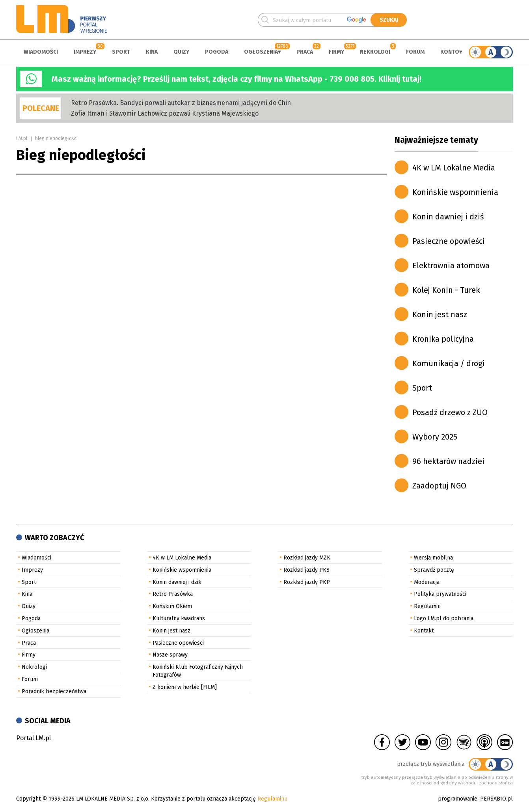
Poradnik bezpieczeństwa (54, 691)
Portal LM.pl (34, 738)
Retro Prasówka (173, 594)
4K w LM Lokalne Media (454, 168)
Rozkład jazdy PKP (307, 582)
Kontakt (424, 631)
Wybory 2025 (435, 437)
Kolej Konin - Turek (446, 290)
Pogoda (217, 52)
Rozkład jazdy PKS (306, 570)
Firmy (336, 52)
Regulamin (427, 606)
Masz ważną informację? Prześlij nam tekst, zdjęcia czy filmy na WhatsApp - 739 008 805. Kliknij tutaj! (237, 79)
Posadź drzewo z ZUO (450, 412)
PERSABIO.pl (496, 799)
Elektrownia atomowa (451, 266)
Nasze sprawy (170, 655)
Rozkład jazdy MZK (307, 558)
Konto (450, 52)
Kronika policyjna (443, 339)
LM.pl (22, 138)
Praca (305, 52)
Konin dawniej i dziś (448, 217)
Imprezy (85, 52)
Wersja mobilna (433, 558)
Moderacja (427, 582)
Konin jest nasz (440, 314)
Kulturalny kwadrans (179, 618)
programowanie (458, 799)
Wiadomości (41, 52)
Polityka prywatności (440, 594)
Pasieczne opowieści (449, 241)
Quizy (181, 52)
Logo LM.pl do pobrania (444, 618)
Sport (121, 52)
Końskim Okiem (172, 606)
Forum (415, 52)
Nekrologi (375, 52)
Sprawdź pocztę (434, 570)
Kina (152, 52)
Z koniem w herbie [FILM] (185, 687)
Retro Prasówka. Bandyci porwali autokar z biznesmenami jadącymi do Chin (181, 103)
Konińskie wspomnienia (455, 192)
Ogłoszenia (261, 52)
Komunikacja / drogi (449, 363)
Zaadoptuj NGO (439, 486)
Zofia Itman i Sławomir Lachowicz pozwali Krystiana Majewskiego (165, 113)
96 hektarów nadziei (448, 461)
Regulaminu (272, 799)
